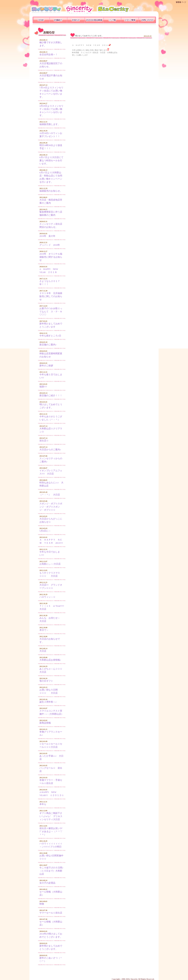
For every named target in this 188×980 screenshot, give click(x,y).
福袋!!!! (43, 387)
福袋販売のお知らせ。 (51, 191)
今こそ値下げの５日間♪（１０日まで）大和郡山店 (51, 871)
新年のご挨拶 (46, 366)
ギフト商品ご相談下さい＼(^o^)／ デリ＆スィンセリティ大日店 (51, 816)
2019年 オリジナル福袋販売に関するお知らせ (51, 257)
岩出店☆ (44, 441)
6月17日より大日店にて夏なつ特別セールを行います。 (51, 160)
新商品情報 (45, 723)
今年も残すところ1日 (50, 336)
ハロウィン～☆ (47, 597)
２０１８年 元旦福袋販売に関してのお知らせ (51, 296)
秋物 (42, 904)
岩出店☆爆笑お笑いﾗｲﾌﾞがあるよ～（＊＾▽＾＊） (51, 831)
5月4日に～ (45, 531)
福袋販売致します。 (50, 124)
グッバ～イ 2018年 (50, 245)
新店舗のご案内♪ (48, 345)
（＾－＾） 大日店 (50, 495)
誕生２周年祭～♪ (48, 702)
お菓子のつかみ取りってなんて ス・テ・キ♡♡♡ (51, 312)
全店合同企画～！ (49, 54)
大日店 (43, 651)
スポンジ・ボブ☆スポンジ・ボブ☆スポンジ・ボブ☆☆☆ (51, 507)
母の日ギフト (46, 681)
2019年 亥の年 (47, 236)
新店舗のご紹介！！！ (51, 395)
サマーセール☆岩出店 (51, 913)
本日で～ (44, 630)
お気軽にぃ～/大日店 (50, 564)
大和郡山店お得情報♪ (50, 660)
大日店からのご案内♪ (50, 450)
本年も (43, 804)
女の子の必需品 (47, 883)
